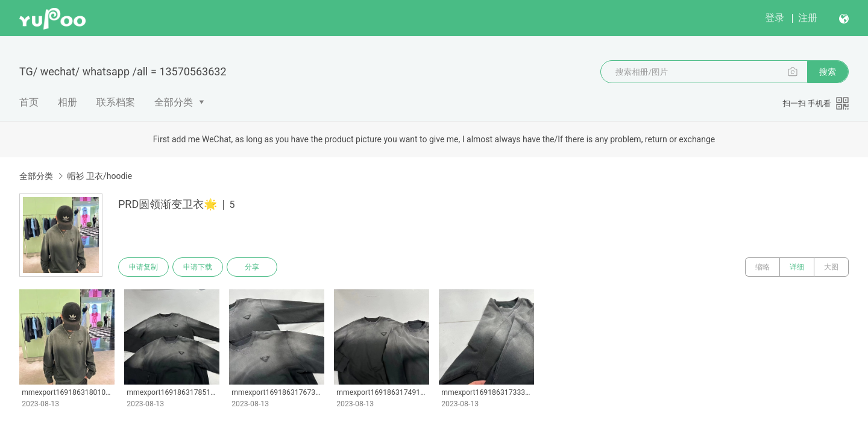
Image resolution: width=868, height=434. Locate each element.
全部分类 (174, 102)
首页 (29, 102)
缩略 (763, 267)
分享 (252, 267)
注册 (808, 18)
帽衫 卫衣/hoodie (99, 176)
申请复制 (143, 267)
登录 (775, 18)
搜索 (828, 72)
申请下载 (198, 267)
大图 (831, 267)
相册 (68, 102)
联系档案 (116, 102)
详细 (797, 267)
